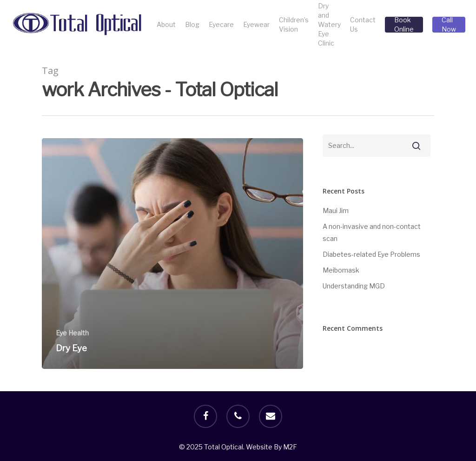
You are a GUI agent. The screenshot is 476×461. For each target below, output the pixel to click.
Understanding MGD (354, 286)
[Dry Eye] (172, 254)
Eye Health (72, 333)
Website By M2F (271, 447)
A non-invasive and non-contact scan (372, 232)
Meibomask (341, 270)
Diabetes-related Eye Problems (371, 254)
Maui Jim (336, 210)
